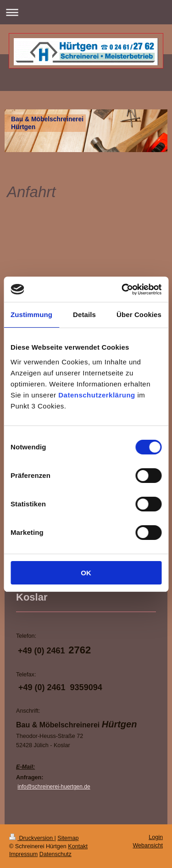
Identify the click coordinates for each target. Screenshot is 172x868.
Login (156, 837)
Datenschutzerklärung (97, 395)
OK (86, 573)
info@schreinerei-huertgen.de (54, 787)
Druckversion (32, 838)
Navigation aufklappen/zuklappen (86, 12)
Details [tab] (84, 315)
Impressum (23, 854)
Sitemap (68, 838)
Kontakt (78, 846)
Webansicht (148, 845)
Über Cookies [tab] (139, 315)
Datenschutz (55, 854)
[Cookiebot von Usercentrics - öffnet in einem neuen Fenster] (122, 289)
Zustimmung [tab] (31, 315)
